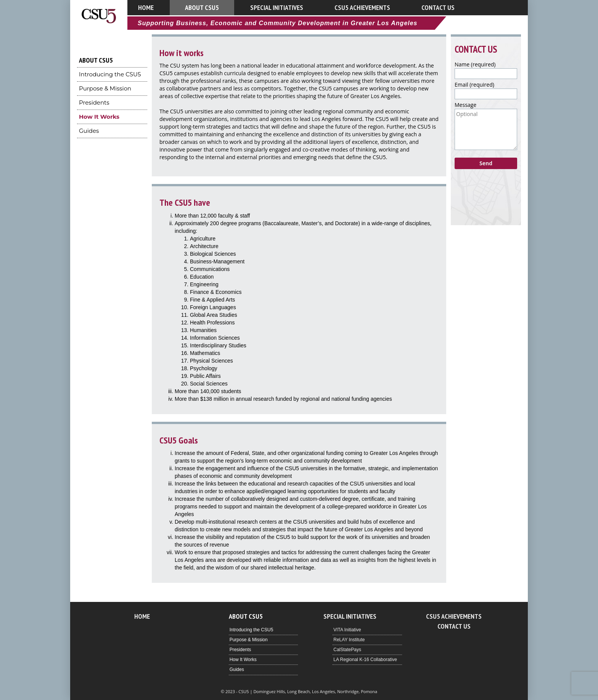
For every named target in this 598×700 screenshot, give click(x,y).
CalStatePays (347, 650)
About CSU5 (202, 7)
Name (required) (475, 64)
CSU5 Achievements (362, 7)
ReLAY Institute (349, 640)
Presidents (94, 102)
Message (465, 105)
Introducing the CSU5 (110, 74)
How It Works (99, 117)
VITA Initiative (347, 630)
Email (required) (474, 85)
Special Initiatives (277, 7)
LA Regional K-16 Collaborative (365, 660)
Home (146, 7)
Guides (89, 131)
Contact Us (438, 7)
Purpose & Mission (105, 88)
